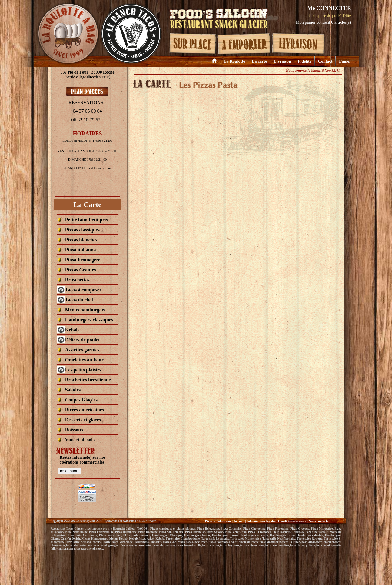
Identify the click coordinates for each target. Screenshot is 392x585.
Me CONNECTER (329, 8)
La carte (259, 61)
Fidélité (305, 61)
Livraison (282, 61)
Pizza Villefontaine (218, 521)
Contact (325, 61)
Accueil (239, 521)
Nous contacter (320, 521)
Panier (345, 61)
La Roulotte (234, 61)
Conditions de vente (292, 521)
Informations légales (261, 521)
